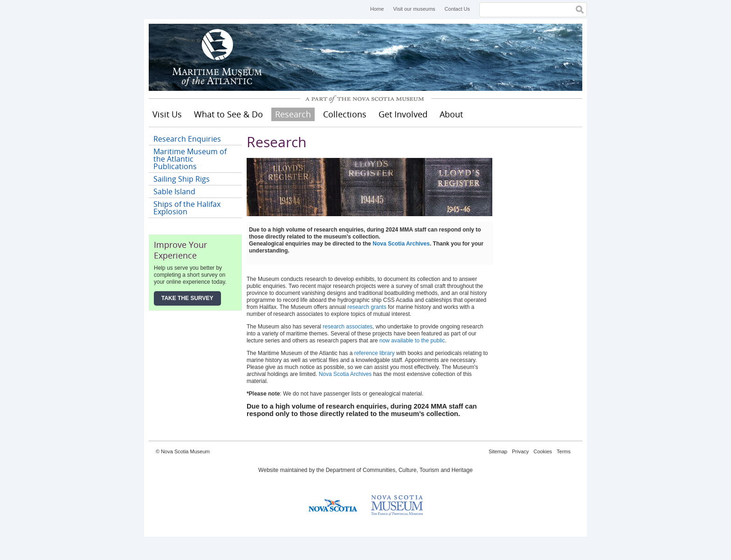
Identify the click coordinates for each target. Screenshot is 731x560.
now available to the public (412, 341)
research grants (367, 307)
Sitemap (498, 451)
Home (377, 9)
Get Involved (403, 114)
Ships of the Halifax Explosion (187, 208)
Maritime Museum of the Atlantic (219, 57)
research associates (348, 327)
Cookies (543, 451)
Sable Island (174, 191)
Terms (564, 451)
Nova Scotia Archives (401, 244)
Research (293, 114)
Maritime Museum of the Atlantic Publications (190, 159)
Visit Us (167, 114)
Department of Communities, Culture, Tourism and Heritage (399, 470)
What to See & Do (228, 114)
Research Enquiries (187, 139)
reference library (375, 353)
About (451, 114)
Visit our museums (414, 9)
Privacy (520, 451)
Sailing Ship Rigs (182, 179)
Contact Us (457, 9)
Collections (345, 114)
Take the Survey (187, 298)
